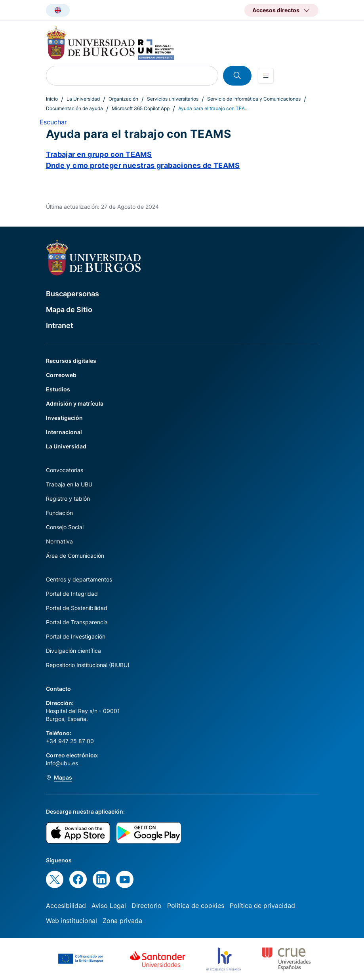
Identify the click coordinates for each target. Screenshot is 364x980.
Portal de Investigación (76, 636)
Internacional (64, 432)
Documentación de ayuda (74, 108)
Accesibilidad (66, 906)
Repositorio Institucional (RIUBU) (88, 665)
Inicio (52, 99)
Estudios (58, 389)
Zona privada (122, 921)
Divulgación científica (73, 651)
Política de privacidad (262, 906)
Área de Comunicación (75, 556)
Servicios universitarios (173, 99)
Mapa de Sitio (69, 310)
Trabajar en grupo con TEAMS (99, 154)
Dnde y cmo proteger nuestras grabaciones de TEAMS (143, 165)
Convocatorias (65, 470)
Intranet (60, 325)
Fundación (59, 513)
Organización (123, 99)
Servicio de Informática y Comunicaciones (254, 99)
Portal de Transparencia (77, 622)
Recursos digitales (71, 361)
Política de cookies (196, 906)
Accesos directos (276, 10)
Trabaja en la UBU (69, 484)
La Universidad (83, 99)
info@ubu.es (62, 763)
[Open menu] (266, 76)
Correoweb (61, 375)
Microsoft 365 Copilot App (141, 108)
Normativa (59, 541)
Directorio (147, 906)
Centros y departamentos (79, 579)
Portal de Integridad (72, 594)
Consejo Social (65, 527)
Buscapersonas (72, 294)
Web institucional (71, 921)
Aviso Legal (109, 906)
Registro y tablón (68, 499)
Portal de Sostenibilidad (77, 608)
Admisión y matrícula (75, 403)
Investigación (64, 418)
